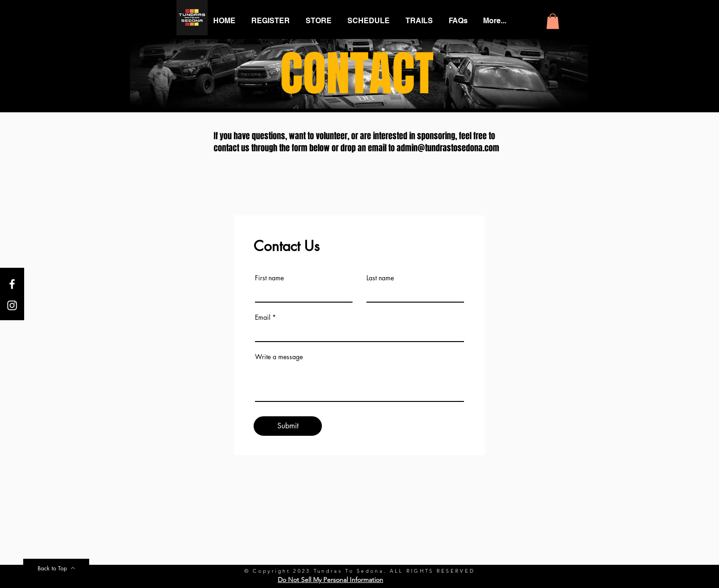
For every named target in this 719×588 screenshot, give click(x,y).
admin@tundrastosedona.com (448, 148)
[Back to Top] (56, 568)
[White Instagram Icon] (12, 305)
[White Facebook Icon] (12, 284)
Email (263, 317)
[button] (553, 21)
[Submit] (288, 426)
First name (269, 278)
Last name (380, 278)
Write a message (279, 357)
